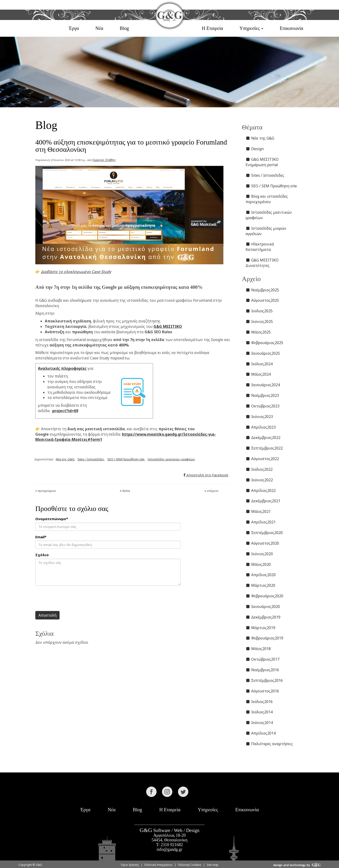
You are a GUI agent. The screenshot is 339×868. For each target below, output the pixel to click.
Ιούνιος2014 (259, 723)
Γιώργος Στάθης (104, 160)
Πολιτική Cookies (190, 865)
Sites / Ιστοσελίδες (91, 459)
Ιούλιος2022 (259, 469)
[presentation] (71, 598)
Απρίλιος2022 (261, 490)
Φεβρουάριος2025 (264, 343)
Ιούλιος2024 (259, 364)
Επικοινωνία (291, 28)
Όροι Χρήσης (130, 865)
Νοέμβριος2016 (262, 670)
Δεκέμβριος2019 (263, 617)
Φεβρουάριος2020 (264, 596)
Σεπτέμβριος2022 (264, 448)
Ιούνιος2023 (259, 417)
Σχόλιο (42, 555)
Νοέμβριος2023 (262, 395)
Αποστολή (47, 615)
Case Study (101, 272)
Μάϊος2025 (258, 332)
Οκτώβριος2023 (263, 406)
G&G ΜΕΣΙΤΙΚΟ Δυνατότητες (262, 263)
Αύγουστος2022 (262, 459)
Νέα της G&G (65, 459)
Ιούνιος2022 (259, 480)
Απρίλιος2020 (261, 575)
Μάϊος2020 (258, 564)
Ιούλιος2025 (259, 311)
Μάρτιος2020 (260, 585)
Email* (41, 537)
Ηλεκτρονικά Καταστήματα (260, 247)
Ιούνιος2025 (259, 321)
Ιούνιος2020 (259, 554)
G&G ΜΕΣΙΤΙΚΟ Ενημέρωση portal (262, 162)
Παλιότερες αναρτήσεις (269, 744)
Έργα (74, 28)
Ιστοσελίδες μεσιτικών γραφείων (171, 459)
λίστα (125, 491)
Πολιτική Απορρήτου (158, 865)
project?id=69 (65, 411)
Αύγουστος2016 (262, 691)
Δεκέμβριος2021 (263, 501)
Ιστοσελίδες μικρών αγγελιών (266, 231)
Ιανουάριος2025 (263, 353)
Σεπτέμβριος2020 (264, 533)
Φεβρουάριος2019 (264, 638)
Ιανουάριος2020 (263, 607)
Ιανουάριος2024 (263, 385)
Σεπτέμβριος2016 (264, 680)
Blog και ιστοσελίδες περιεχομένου (267, 199)
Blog (124, 28)
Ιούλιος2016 (259, 702)
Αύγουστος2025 (262, 300)
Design (255, 149)
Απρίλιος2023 (261, 427)
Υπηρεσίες (208, 810)
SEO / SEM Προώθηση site (126, 459)
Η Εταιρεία (212, 28)
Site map (213, 865)
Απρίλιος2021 (261, 522)
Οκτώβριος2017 (263, 659)
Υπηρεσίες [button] (251, 28)
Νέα (99, 28)
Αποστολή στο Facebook (206, 475)
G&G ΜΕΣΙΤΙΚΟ (168, 326)
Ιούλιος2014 (259, 712)
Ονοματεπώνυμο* (52, 519)
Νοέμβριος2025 (262, 290)
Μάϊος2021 (258, 511)
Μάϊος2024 (258, 374)
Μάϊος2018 (258, 649)
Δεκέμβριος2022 (263, 438)
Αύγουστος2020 (262, 543)
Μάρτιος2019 (260, 628)
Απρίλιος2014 (261, 733)
